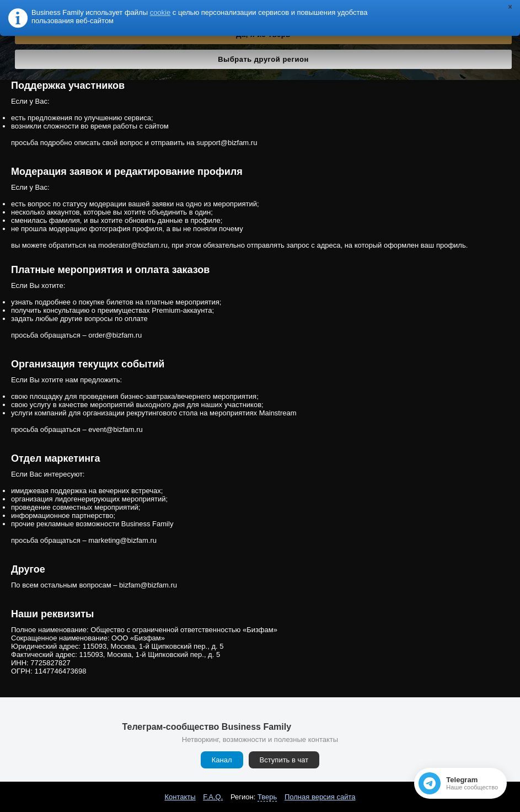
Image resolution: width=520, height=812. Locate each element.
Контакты (180, 797)
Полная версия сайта (320, 797)
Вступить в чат (284, 760)
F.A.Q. (213, 797)
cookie (160, 12)
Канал (222, 760)
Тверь (267, 797)
